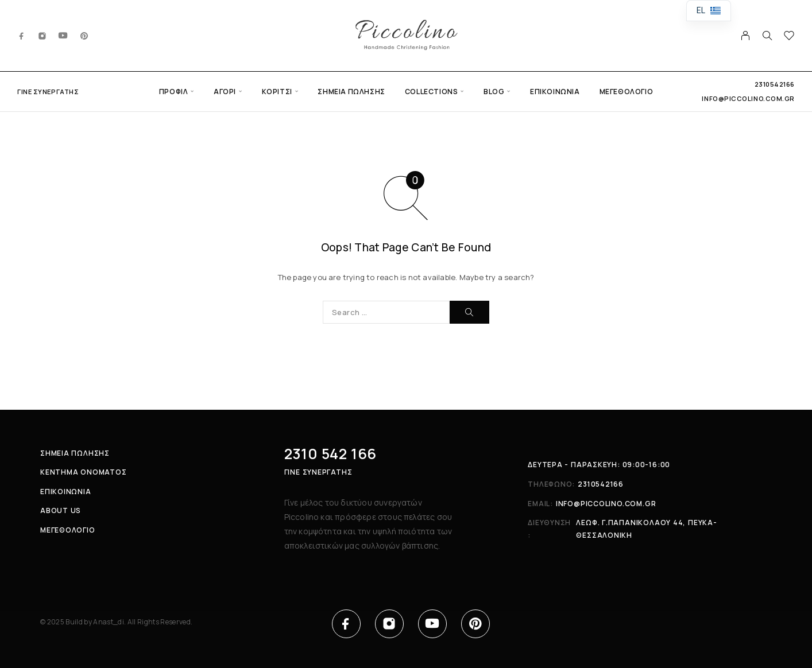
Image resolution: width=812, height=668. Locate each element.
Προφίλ (174, 92)
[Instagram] (42, 35)
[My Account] (746, 36)
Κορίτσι (277, 92)
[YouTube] (63, 35)
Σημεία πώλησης (351, 92)
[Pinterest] (84, 35)
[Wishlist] (789, 37)
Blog (494, 92)
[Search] (767, 36)
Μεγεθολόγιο (627, 92)
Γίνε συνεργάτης (48, 92)
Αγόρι (225, 92)
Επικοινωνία (555, 92)
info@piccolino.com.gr (748, 98)
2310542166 (775, 84)
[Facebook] (22, 35)
